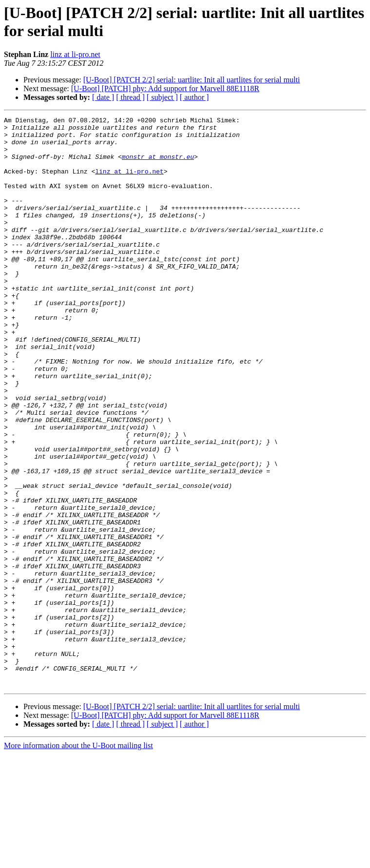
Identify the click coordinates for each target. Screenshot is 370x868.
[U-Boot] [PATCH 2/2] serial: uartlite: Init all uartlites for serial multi (192, 80)
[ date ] (103, 97)
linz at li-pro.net (75, 54)
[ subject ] (162, 97)
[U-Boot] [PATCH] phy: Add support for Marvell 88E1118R (165, 88)
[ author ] (195, 97)
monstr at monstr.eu (158, 165)
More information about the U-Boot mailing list (78, 859)
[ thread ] (130, 97)
